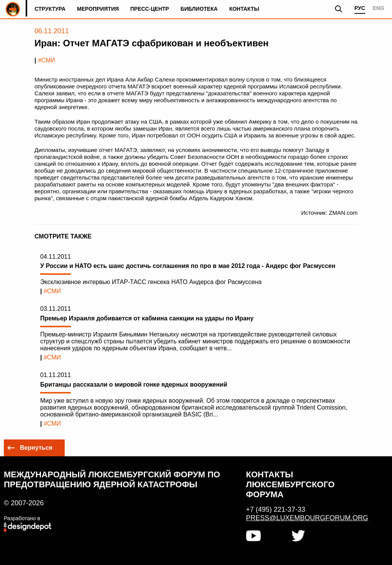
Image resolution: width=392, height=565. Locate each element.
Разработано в (22, 518)
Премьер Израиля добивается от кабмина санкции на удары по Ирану (147, 318)
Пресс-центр (149, 9)
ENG (379, 8)
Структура (50, 9)
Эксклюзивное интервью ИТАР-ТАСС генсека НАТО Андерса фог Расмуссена (151, 282)
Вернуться (36, 448)
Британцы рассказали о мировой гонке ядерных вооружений (134, 385)
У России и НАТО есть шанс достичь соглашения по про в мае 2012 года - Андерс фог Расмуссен (188, 266)
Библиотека (199, 9)
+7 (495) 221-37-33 (276, 509)
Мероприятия (98, 9)
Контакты (244, 9)
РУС (360, 8)
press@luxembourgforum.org (304, 518)
